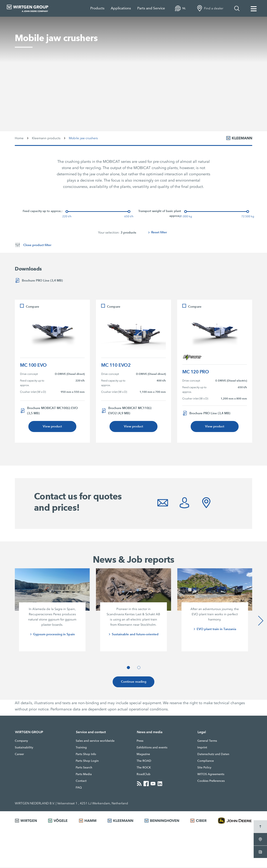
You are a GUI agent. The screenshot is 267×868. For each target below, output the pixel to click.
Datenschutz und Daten (213, 754)
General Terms (207, 741)
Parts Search (84, 768)
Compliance (206, 761)
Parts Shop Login (87, 761)
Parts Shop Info (86, 754)
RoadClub (144, 774)
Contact (81, 781)
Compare (33, 306)
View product (52, 426)
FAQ (79, 788)
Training (81, 748)
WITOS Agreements (211, 774)
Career (19, 754)
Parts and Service (151, 8)
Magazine (143, 754)
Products (97, 8)
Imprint (202, 748)
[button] (128, 668)
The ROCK (144, 768)
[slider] (67, 212)
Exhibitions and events (152, 748)
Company (21, 741)
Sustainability (24, 748)
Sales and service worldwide (95, 741)
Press (140, 741)
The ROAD (144, 761)
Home (19, 138)
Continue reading (133, 682)
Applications (121, 8)
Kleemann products (46, 138)
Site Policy (204, 768)
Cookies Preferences (211, 781)
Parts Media (84, 774)
